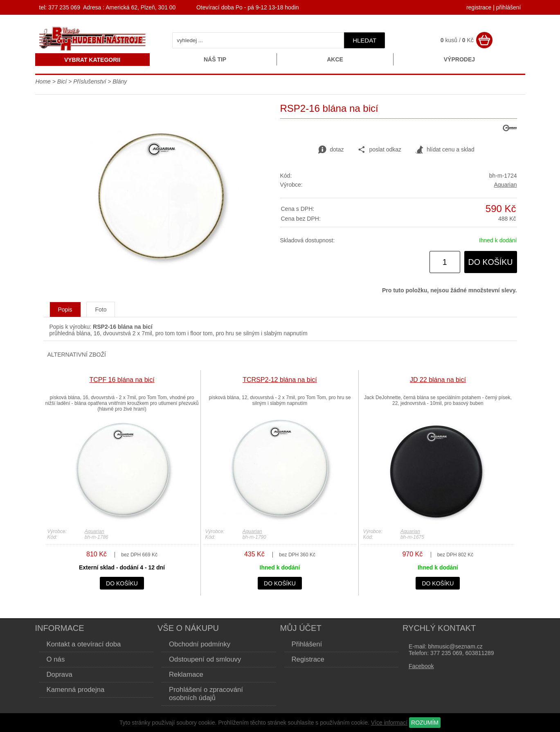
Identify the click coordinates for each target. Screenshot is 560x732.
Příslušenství (90, 81)
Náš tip (215, 59)
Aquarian (505, 185)
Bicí (62, 81)
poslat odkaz (379, 150)
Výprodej (459, 59)
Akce (335, 59)
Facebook (421, 666)
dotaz (331, 150)
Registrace (308, 659)
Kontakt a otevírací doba (84, 644)
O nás (56, 659)
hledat (364, 40)
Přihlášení (307, 644)
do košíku (491, 262)
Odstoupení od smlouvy (205, 659)
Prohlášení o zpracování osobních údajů (206, 694)
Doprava (60, 674)
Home (43, 81)
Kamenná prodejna (76, 690)
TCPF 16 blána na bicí (122, 380)
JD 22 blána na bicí (438, 380)
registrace (479, 7)
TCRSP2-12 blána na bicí (280, 380)
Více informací (389, 723)
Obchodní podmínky (200, 644)
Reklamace (186, 674)
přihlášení (509, 7)
